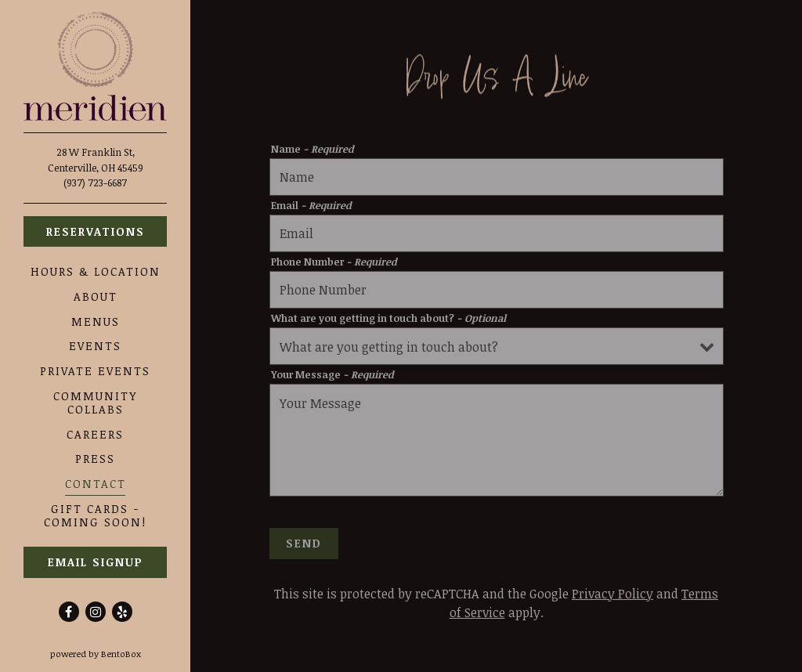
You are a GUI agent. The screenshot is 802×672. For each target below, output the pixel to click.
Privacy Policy (612, 596)
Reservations (96, 231)
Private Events (95, 371)
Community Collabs (95, 403)
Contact (96, 484)
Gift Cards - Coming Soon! (95, 515)
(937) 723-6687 (95, 182)
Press (95, 459)
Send (304, 546)
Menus (96, 322)
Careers (95, 434)
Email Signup (96, 562)
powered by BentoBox (121, 653)
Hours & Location (96, 271)
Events (95, 346)
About (96, 296)
